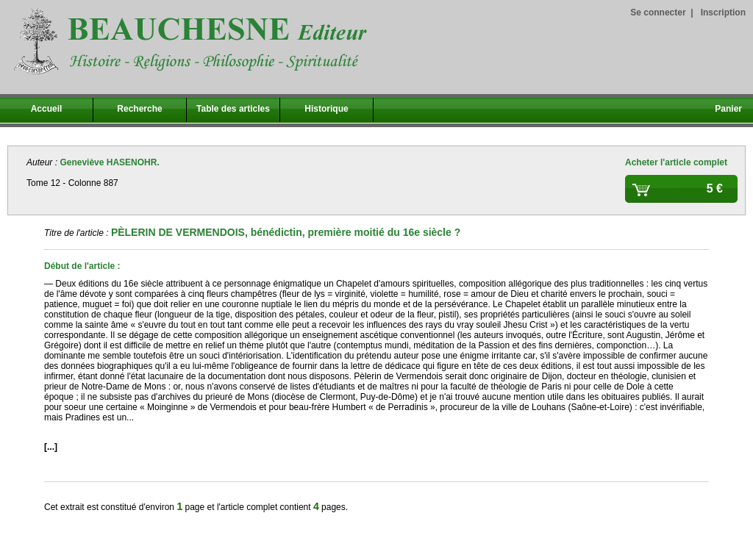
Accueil (47, 109)
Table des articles (233, 109)
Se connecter (658, 12)
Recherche (139, 109)
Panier (728, 109)
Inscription (723, 12)
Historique (326, 109)
